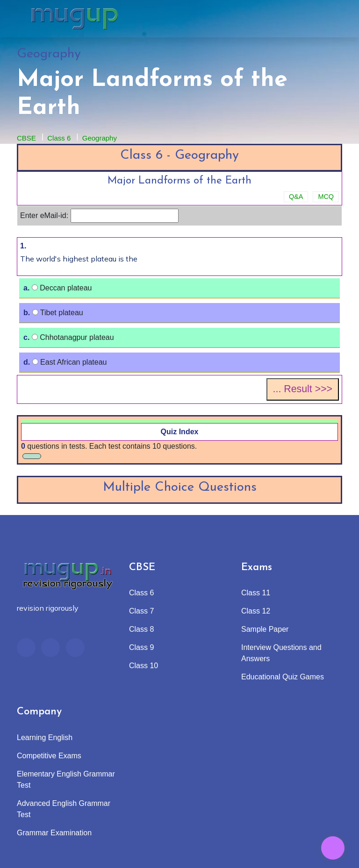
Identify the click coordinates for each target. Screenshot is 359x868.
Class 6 (59, 138)
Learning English (45, 737)
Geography (100, 138)
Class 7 (141, 611)
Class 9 (141, 647)
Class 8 (141, 629)
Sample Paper (265, 629)
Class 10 (144, 666)
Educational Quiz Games (283, 677)
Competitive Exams (49, 756)
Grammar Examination (54, 833)
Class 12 (256, 611)
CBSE (26, 138)
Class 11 (256, 593)
